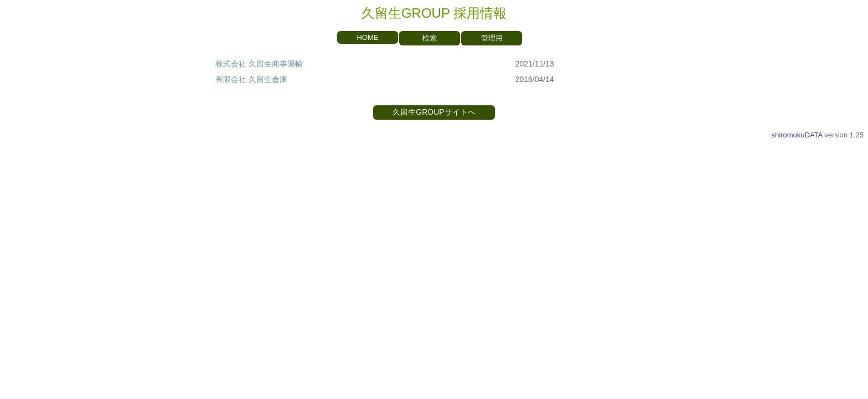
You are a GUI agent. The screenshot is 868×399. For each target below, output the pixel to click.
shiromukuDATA (797, 135)
